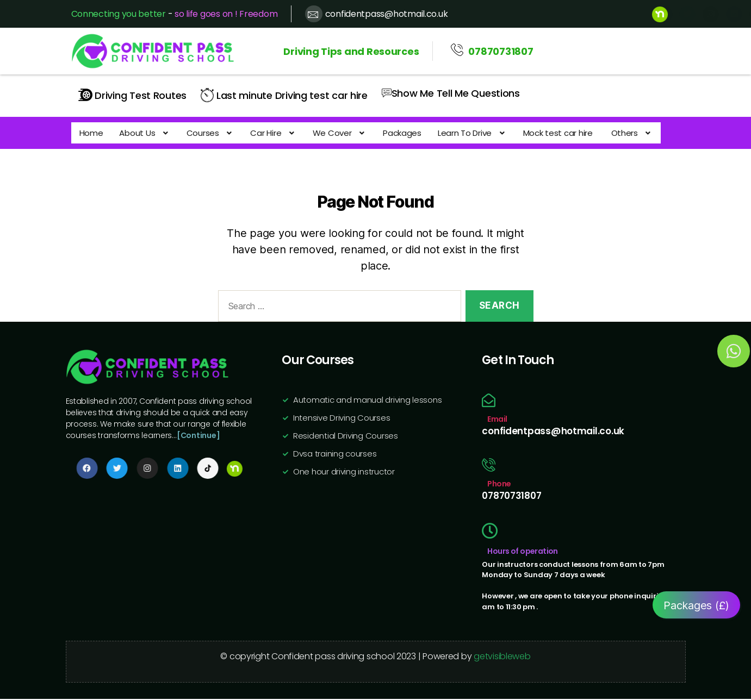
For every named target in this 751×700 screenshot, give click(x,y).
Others (614, 132)
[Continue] (198, 436)
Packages (390, 132)
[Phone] (489, 466)
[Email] (489, 401)
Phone (499, 485)
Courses (205, 132)
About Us (141, 132)
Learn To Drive (458, 132)
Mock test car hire (543, 132)
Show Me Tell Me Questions (451, 92)
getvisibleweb (502, 657)
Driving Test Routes (133, 95)
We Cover (330, 132)
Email (497, 420)
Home (90, 132)
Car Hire (265, 132)
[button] (141, 132)
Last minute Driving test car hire (284, 95)
